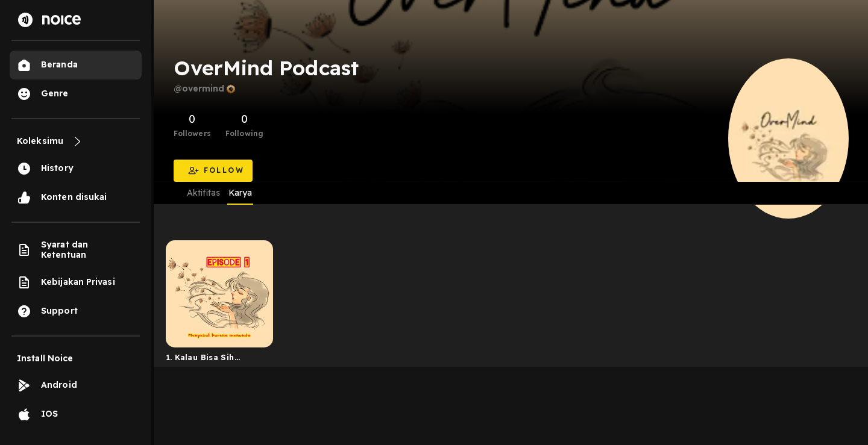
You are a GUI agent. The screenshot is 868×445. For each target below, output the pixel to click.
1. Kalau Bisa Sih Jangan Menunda (201, 359)
